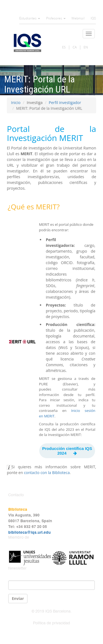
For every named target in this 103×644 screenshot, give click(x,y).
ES (64, 47)
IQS (93, 19)
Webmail (78, 19)
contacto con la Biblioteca (47, 473)
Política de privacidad (51, 623)
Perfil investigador (65, 102)
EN (86, 47)
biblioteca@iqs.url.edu (30, 533)
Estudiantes (30, 19)
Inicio (16, 102)
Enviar (18, 598)
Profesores (56, 19)
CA (75, 47)
